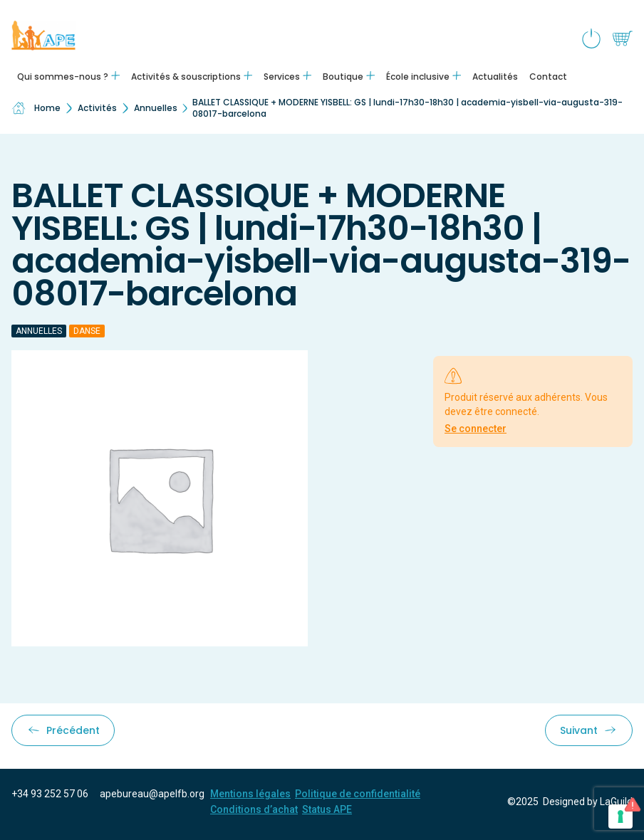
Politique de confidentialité (358, 794)
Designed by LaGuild (588, 802)
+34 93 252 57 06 (50, 794)
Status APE (327, 809)
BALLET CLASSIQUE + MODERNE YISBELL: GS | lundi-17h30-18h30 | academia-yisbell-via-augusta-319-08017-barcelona (407, 108)
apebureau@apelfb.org (152, 794)
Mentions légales (250, 794)
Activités (97, 108)
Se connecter (476, 429)
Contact (548, 77)
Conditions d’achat (254, 809)
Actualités (495, 77)
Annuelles (156, 108)
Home (36, 108)
